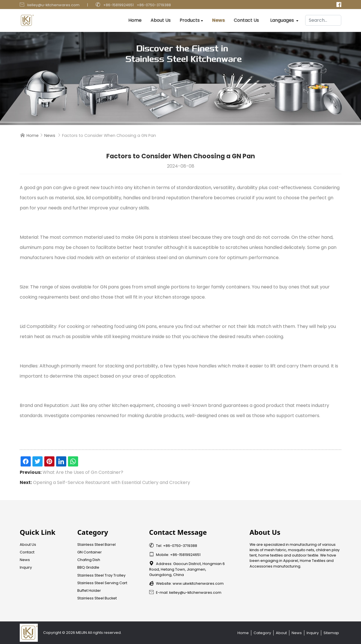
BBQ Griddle (88, 567)
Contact (27, 552)
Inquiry (26, 567)
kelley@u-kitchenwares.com (53, 5)
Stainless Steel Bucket (97, 598)
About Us (161, 19)
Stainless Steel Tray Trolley (101, 575)
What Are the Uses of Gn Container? (83, 472)
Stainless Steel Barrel (96, 545)
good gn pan (38, 188)
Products (190, 19)
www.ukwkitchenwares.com (198, 583)
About (281, 633)
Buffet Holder (89, 591)
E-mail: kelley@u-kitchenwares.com (185, 592)
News (218, 19)
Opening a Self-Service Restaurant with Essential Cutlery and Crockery (112, 482)
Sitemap (331, 633)
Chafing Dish (89, 560)
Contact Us (246, 19)
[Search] (323, 19)
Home (135, 19)
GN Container (90, 552)
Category (262, 633)
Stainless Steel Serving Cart (102, 583)
